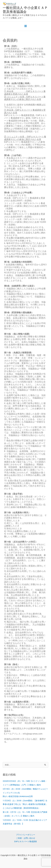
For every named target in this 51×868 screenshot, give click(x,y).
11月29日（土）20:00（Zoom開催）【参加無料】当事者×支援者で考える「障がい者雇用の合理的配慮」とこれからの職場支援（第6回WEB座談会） (25, 804)
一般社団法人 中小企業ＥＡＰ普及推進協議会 (25, 10)
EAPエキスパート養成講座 (26, 841)
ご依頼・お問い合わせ (26, 838)
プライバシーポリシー (26, 835)
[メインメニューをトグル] (26, 26)
